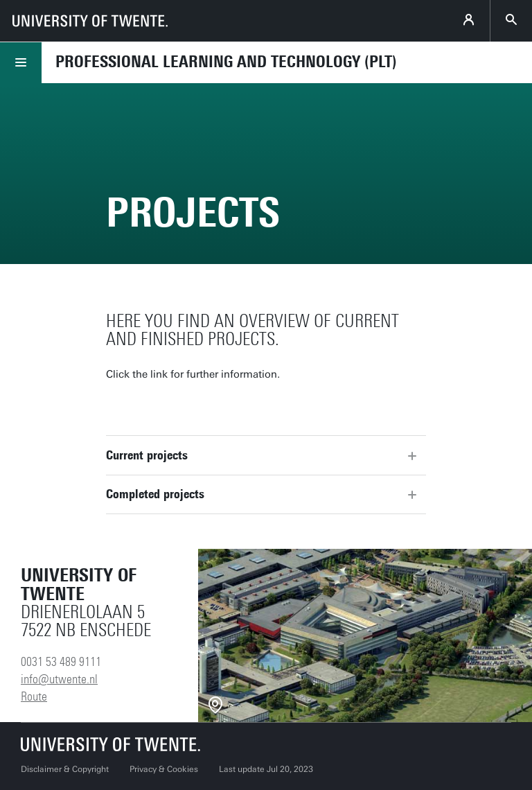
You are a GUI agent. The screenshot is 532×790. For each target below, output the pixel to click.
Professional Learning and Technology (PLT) (226, 62)
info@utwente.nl (59, 679)
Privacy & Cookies (164, 769)
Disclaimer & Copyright (65, 769)
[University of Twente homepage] (90, 21)
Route (34, 696)
